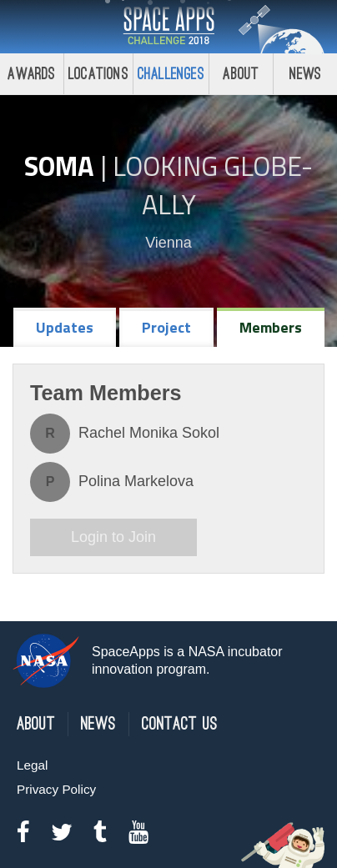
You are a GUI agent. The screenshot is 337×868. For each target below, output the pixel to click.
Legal (32, 765)
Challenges (171, 74)
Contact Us (180, 724)
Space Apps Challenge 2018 (168, 27)
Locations (98, 74)
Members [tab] (271, 327)
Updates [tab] (65, 327)
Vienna (168, 243)
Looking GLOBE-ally (213, 185)
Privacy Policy (56, 789)
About (241, 74)
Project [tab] (166, 327)
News (306, 74)
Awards (31, 74)
